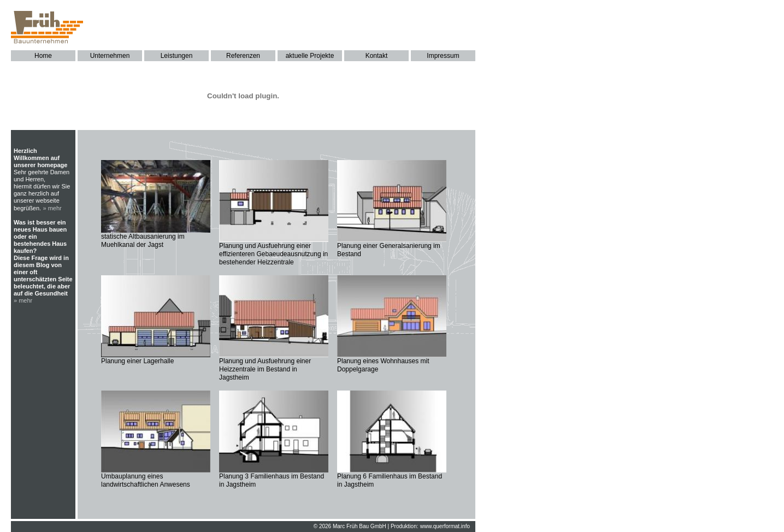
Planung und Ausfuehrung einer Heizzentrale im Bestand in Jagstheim (265, 369)
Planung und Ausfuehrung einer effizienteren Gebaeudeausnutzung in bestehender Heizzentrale (273, 254)
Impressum (443, 56)
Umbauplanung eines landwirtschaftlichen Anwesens (146, 480)
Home (43, 56)
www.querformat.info (445, 526)
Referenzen (243, 56)
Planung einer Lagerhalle (137, 361)
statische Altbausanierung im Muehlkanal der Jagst (143, 241)
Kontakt (377, 56)
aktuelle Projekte (310, 56)
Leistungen (177, 56)
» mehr (52, 208)
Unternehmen (110, 56)
